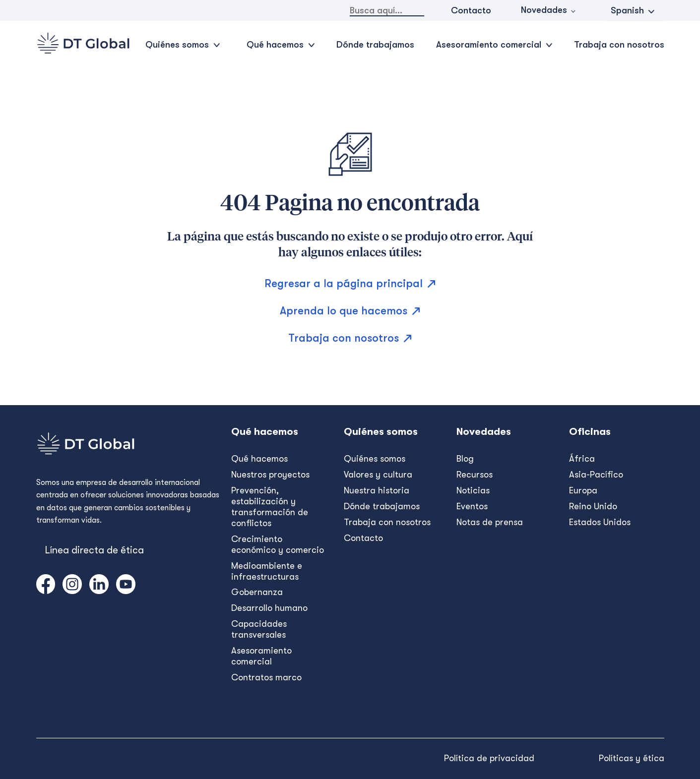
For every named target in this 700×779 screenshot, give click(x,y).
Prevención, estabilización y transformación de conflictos (270, 507)
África (582, 459)
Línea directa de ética (94, 550)
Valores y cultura (378, 475)
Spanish (627, 10)
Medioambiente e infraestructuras (267, 571)
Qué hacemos (259, 459)
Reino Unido (593, 506)
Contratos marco (266, 677)
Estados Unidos (600, 522)
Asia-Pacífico (596, 475)
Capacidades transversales (259, 629)
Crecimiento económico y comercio (278, 544)
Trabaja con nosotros (619, 45)
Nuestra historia (377, 490)
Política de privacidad (489, 758)
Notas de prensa (490, 522)
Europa (583, 490)
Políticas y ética (632, 758)
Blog (465, 459)
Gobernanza (257, 592)
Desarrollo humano (269, 608)
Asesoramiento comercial (261, 656)
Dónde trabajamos (375, 45)
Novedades (544, 10)
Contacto (471, 10)
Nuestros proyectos (270, 475)
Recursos (475, 475)
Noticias (473, 490)
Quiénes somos (375, 459)
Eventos (472, 506)
